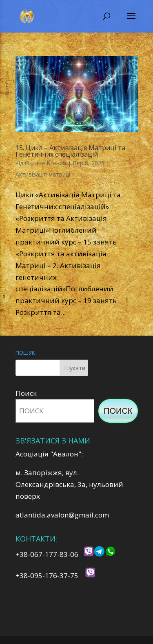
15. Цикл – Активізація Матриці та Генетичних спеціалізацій (70, 151)
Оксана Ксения (45, 163)
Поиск (26, 393)
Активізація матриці (43, 174)
